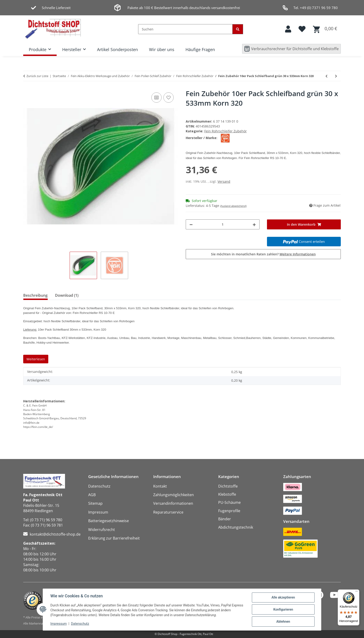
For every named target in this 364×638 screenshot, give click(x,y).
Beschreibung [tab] (35, 295)
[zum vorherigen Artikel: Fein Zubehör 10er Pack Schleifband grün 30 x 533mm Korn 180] (327, 76)
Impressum (58, 624)
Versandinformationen (173, 503)
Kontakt (160, 486)
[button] (288, 29)
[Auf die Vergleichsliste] (156, 98)
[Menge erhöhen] (254, 224)
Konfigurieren (283, 609)
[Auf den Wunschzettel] (169, 98)
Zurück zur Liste (37, 76)
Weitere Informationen (298, 254)
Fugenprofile (229, 511)
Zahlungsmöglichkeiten (174, 495)
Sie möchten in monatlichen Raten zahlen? (263, 254)
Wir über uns (162, 49)
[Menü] (357, 592)
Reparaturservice (168, 512)
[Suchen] (185, 29)
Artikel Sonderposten (117, 49)
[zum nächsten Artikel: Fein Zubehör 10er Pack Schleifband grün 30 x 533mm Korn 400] (336, 76)
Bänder (225, 519)
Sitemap (95, 503)
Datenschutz (80, 624)
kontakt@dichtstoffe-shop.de (55, 534)
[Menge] (223, 224)
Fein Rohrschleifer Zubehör (226, 131)
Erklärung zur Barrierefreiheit (114, 538)
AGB (92, 495)
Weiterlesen (36, 359)
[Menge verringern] (191, 224)
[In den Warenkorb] (304, 224)
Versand (224, 181)
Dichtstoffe (228, 486)
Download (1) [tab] (67, 295)
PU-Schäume (229, 502)
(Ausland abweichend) (233, 206)
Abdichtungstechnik (236, 527)
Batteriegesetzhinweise (109, 521)
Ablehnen (283, 622)
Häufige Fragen (200, 49)
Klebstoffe (227, 494)
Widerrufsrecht (102, 530)
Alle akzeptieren (283, 597)
